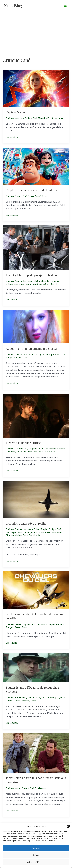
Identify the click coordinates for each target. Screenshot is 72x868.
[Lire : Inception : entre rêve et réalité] (36, 499)
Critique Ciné (31, 118)
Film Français (41, 788)
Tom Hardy (34, 535)
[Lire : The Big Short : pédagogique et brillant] (36, 247)
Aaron (18, 788)
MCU (48, 118)
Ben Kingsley (21, 698)
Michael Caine (21, 535)
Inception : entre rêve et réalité (26, 523)
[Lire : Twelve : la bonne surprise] (36, 415)
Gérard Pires (21, 627)
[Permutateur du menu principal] (65, 6)
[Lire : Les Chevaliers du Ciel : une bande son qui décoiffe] (36, 590)
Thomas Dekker (22, 358)
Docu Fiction (25, 284)
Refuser (36, 855)
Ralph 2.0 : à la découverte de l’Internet (32, 190)
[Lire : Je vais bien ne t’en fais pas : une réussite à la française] (36, 753)
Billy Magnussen (32, 449)
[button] (68, 826)
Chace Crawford (48, 449)
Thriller (34, 701)
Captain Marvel (16, 112)
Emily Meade (17, 452)
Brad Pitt (32, 281)
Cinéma (9, 118)
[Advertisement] (36, 38)
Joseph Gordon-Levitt (41, 532)
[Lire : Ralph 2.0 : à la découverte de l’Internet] (36, 166)
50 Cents (19, 449)
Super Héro (57, 118)
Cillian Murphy (41, 529)
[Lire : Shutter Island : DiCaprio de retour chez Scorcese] (36, 667)
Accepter (36, 848)
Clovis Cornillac (38, 624)
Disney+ (46, 196)
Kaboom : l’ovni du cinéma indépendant (33, 349)
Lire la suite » (12, 137)
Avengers (19, 118)
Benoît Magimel (22, 624)
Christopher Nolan (24, 529)
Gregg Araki (42, 355)
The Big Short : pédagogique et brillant (32, 275)
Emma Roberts (31, 452)
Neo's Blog (13, 6)
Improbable (54, 355)
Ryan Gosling (38, 284)
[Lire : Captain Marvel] (36, 88)
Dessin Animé (34, 196)
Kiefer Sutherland (48, 452)
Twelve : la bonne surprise (23, 443)
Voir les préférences (36, 862)
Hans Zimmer (23, 532)
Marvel (41, 118)
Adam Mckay (21, 281)
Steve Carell (51, 284)
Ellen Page (11, 532)
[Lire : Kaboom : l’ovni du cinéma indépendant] (36, 327)
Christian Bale (44, 281)
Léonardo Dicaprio (50, 698)
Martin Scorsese (21, 701)
